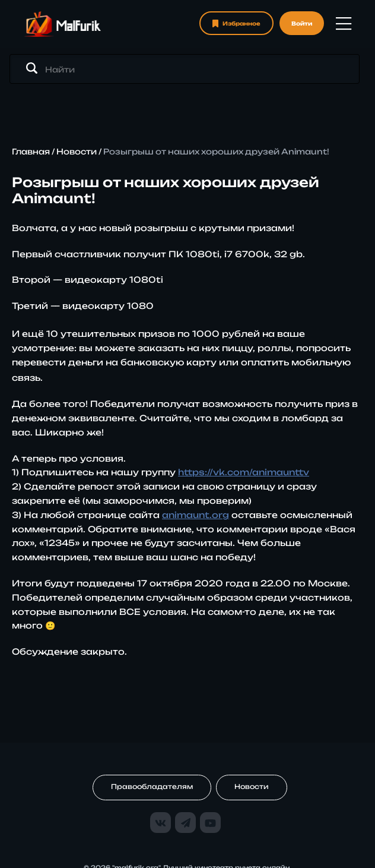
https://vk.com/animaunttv (244, 472)
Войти (302, 23)
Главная (31, 151)
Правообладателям (152, 787)
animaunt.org (196, 515)
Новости (77, 151)
